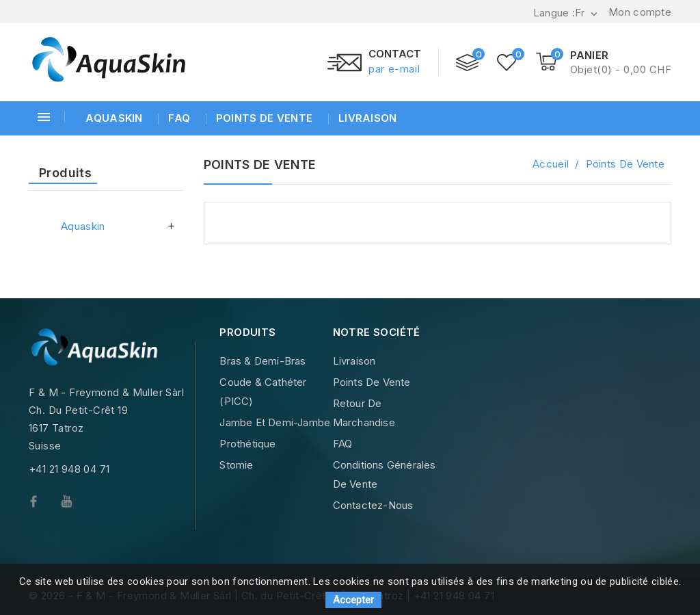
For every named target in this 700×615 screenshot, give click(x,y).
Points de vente (263, 118)
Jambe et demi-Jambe (275, 422)
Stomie (236, 465)
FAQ (178, 118)
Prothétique (247, 444)
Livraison (366, 118)
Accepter (353, 600)
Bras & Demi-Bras (262, 361)
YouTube (77, 505)
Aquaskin (114, 118)
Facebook (45, 505)
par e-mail (394, 69)
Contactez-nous (373, 505)
